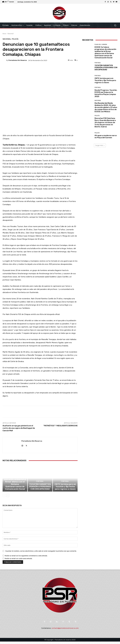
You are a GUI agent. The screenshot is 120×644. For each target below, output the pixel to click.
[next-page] (8, 498)
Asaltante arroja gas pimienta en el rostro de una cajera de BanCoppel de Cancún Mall (19, 428)
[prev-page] (4, 498)
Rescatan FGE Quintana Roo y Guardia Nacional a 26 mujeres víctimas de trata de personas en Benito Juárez (105, 122)
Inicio (4, 34)
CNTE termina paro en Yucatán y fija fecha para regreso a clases (65, 489)
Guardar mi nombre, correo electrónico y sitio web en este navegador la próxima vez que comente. (41, 553)
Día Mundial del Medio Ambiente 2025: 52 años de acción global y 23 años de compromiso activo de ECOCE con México (106, 107)
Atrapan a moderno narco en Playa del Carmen (106, 137)
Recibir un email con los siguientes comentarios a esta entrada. (26, 558)
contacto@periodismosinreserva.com (65, 631)
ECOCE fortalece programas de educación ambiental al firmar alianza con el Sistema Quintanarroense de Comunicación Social (15, 486)
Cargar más (100, 145)
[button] (115, 25)
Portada (40, 485)
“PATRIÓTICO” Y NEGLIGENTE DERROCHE (60, 426)
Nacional (11, 34)
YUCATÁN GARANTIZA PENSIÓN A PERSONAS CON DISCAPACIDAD (40, 489)
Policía (15, 39)
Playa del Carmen (15, 478)
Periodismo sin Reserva (18, 60)
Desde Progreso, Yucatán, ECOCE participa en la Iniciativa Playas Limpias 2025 (106, 93)
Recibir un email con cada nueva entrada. (19, 561)
